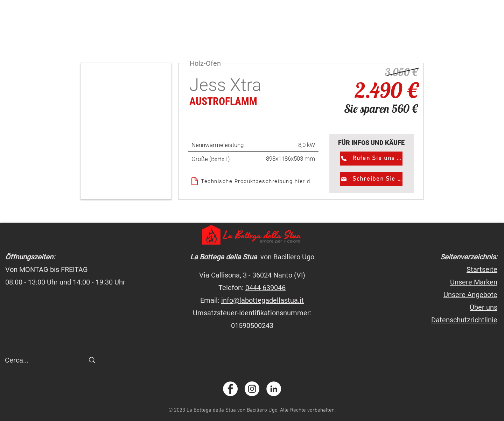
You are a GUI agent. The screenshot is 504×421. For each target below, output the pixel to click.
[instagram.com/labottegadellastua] (252, 389)
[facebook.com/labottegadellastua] (230, 389)
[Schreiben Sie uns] (371, 179)
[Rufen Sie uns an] (371, 159)
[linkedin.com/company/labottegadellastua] (274, 389)
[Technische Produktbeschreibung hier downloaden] (253, 181)
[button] (126, 131)
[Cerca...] (40, 360)
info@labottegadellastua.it (262, 300)
